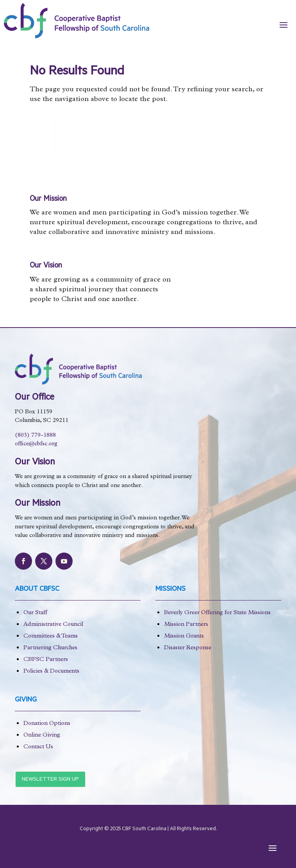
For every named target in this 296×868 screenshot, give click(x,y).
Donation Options (47, 724)
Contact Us (38, 747)
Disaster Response (188, 648)
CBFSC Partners (46, 660)
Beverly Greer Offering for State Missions (217, 613)
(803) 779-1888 (35, 436)
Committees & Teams (51, 637)
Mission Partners (186, 625)
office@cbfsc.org (36, 444)
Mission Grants (184, 637)
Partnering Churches (50, 648)
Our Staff (35, 613)
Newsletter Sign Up (50, 780)
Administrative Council (53, 625)
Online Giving (42, 736)
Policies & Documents (51, 672)
